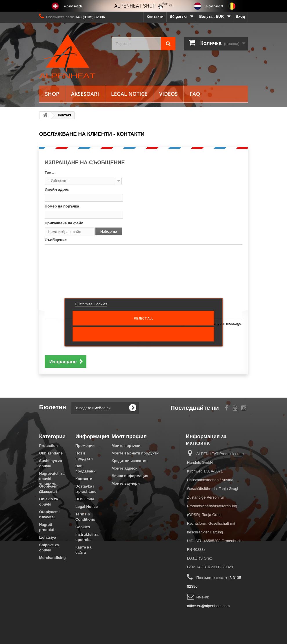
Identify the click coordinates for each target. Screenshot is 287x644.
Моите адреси (125, 468)
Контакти (155, 16)
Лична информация (130, 476)
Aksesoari (85, 94)
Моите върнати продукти (135, 453)
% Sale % (47, 568)
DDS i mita (85, 499)
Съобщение (56, 240)
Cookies (83, 527)
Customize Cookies (91, 304)
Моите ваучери (126, 483)
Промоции (85, 446)
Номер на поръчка (62, 206)
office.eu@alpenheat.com (208, 606)
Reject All (143, 318)
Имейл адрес (57, 189)
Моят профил (129, 436)
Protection (48, 446)
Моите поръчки (126, 446)
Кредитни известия (130, 461)
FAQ (195, 94)
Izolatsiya (48, 537)
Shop (52, 94)
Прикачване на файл (64, 223)
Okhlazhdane (51, 453)
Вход (240, 16)
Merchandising (52, 558)
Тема (49, 173)
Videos (168, 94)
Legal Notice (129, 94)
